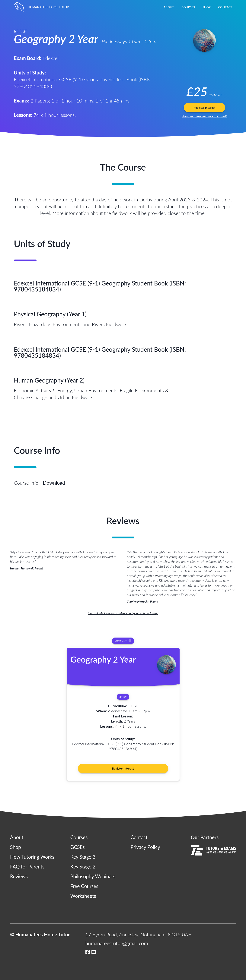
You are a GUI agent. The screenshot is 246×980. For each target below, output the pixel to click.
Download (54, 483)
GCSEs (78, 847)
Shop (207, 7)
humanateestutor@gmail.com (117, 943)
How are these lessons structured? (204, 116)
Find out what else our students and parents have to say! (123, 613)
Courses (188, 7)
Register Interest (204, 107)
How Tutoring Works (32, 857)
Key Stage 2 (83, 867)
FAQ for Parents (27, 867)
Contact (225, 7)
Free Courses (84, 886)
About (169, 7)
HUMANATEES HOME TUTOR (41, 7)
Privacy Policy (145, 847)
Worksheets (83, 896)
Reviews (19, 876)
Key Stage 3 (83, 857)
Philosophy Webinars (93, 876)
